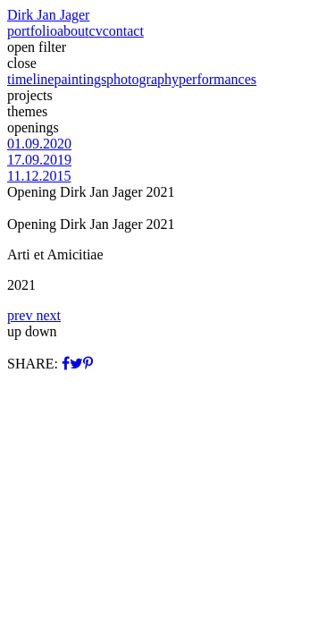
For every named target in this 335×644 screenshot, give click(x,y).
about (73, 31)
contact (123, 31)
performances (218, 79)
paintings (80, 79)
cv (96, 31)
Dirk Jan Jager (48, 15)
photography (142, 79)
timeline (30, 79)
